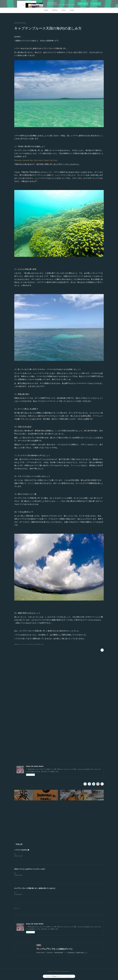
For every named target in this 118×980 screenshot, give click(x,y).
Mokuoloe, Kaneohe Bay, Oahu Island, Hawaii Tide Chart (36, 160)
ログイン (96, 4)
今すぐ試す (83, 4)
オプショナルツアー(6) (24, 644)
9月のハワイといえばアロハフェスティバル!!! (30, 869)
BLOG (64, 10)
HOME (46, 10)
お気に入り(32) (34, 644)
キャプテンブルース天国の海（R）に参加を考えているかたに (35, 888)
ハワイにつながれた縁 (22, 850)
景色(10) (16, 644)
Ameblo (72, 10)
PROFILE (55, 10)
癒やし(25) (41, 644)
